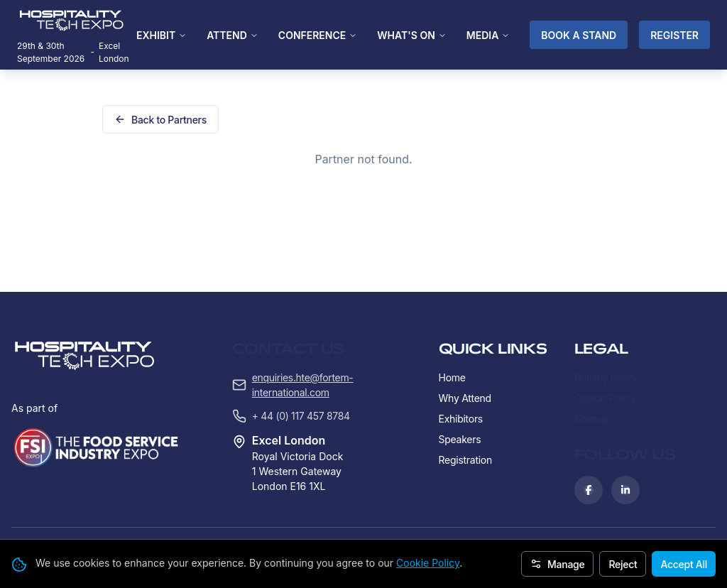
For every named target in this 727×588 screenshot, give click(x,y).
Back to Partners (160, 120)
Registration (465, 370)
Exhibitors (461, 328)
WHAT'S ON (412, 35)
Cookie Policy (428, 563)
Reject (623, 564)
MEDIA (488, 35)
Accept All (684, 564)
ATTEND (233, 35)
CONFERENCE (318, 35)
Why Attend (465, 308)
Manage (557, 564)
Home (452, 287)
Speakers (460, 349)
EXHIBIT (162, 35)
